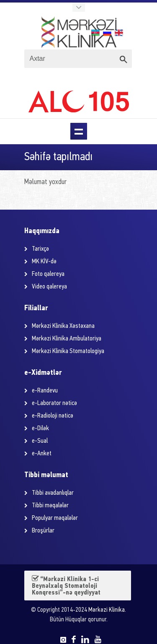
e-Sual (40, 441)
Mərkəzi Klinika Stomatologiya (68, 351)
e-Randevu (45, 391)
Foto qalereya (48, 274)
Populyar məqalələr (55, 518)
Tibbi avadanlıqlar (53, 493)
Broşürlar (43, 531)
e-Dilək (40, 428)
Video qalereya (49, 287)
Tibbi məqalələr (50, 506)
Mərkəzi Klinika (107, 610)
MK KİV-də (44, 262)
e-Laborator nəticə (54, 403)
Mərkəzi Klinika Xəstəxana (63, 326)
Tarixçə (40, 249)
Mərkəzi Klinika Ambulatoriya (67, 339)
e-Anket (42, 454)
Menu (79, 131)
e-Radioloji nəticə (53, 416)
